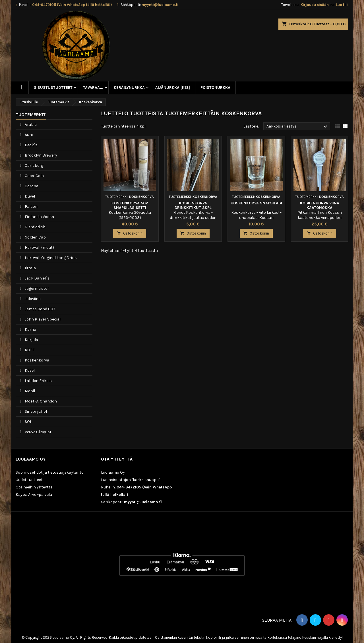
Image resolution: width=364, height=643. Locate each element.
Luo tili (342, 5)
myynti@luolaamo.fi (160, 5)
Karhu (30, 329)
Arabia (30, 125)
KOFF (29, 350)
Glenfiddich (35, 227)
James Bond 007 (40, 309)
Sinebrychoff (36, 411)
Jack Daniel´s (37, 278)
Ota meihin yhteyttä (34, 487)
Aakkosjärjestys (298, 127)
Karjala (31, 340)
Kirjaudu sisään (315, 5)
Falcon (31, 207)
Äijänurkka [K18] (173, 88)
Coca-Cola (34, 176)
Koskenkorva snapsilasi (256, 203)
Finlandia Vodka (39, 217)
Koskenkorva (37, 360)
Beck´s (31, 145)
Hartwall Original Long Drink (50, 258)
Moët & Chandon (40, 401)
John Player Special (42, 319)
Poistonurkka (215, 88)
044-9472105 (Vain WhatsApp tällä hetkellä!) (72, 5)
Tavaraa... (93, 88)
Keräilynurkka (129, 88)
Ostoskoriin (130, 233)
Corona (31, 186)
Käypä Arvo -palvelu (34, 495)
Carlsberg (34, 166)
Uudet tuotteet (29, 480)
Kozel (29, 370)
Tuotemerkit (31, 115)
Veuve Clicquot (38, 432)
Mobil (29, 391)
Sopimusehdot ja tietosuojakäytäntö (50, 472)
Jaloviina (32, 299)
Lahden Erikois (38, 381)
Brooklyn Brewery (41, 155)
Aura (29, 135)
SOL (28, 422)
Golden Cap (35, 237)
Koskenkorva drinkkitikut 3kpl (193, 205)
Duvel (29, 196)
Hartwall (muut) (39, 247)
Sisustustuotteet (53, 88)
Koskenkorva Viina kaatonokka (320, 205)
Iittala (30, 268)
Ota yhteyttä (117, 459)
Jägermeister (36, 288)
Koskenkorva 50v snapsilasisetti (130, 205)
